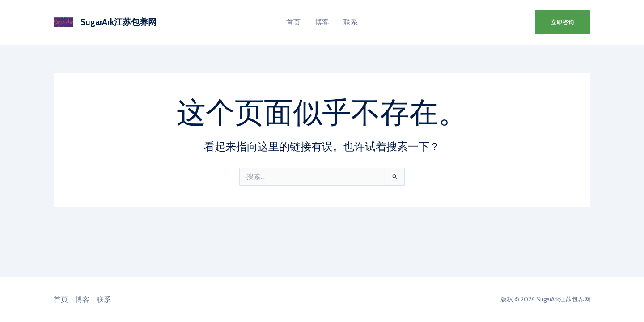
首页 (293, 22)
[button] (563, 22)
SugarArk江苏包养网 (119, 22)
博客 (322, 22)
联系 (351, 22)
